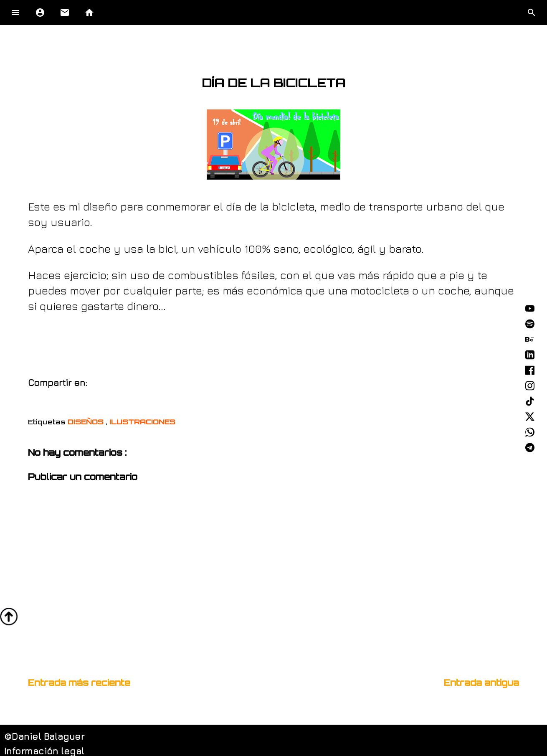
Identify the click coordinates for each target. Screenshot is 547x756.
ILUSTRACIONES (142, 422)
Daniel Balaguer (48, 736)
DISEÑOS (87, 422)
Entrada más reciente (79, 683)
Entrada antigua (481, 683)
